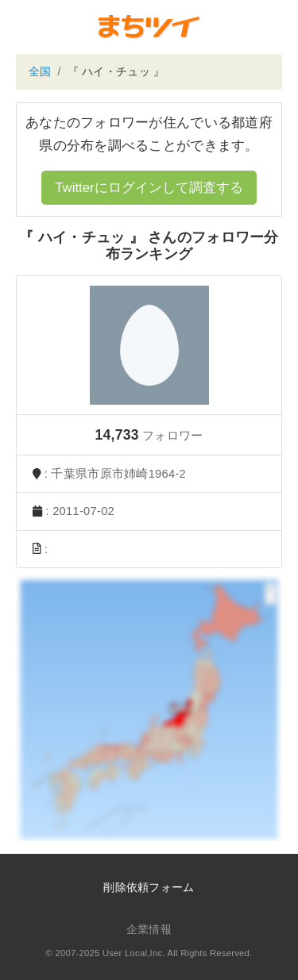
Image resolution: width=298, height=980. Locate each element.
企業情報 (149, 929)
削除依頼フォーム (149, 887)
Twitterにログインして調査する (149, 188)
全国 (40, 71)
